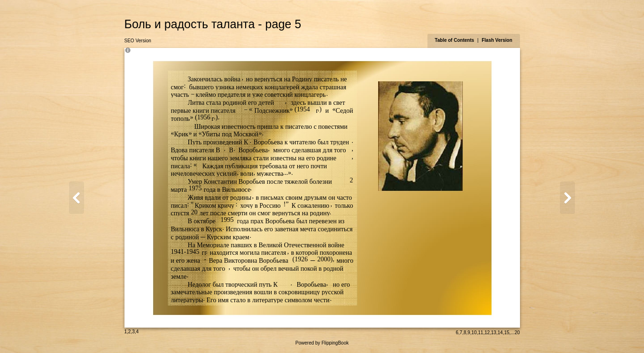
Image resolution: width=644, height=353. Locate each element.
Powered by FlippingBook (322, 343)
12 (487, 333)
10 (474, 333)
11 (481, 333)
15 (507, 333)
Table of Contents (455, 40)
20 (517, 333)
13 (493, 333)
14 (500, 333)
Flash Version (497, 40)
